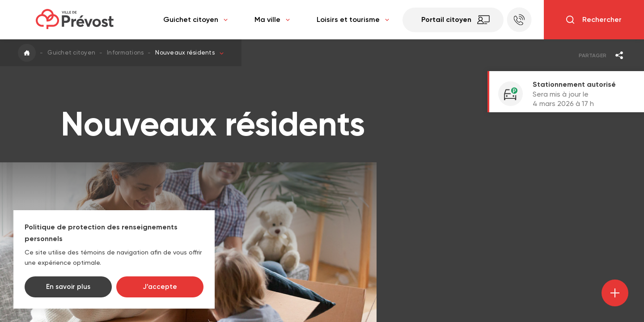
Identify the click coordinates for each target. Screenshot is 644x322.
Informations (125, 53)
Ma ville (272, 20)
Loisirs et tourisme (353, 20)
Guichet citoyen (195, 20)
